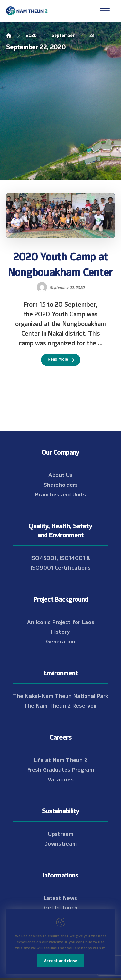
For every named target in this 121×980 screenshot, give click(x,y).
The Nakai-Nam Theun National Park (61, 695)
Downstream (60, 843)
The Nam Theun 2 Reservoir (60, 705)
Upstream (61, 833)
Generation (61, 641)
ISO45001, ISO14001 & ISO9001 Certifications (60, 562)
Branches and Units (60, 494)
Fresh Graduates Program (61, 769)
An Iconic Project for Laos (61, 622)
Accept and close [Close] (60, 960)
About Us (60, 475)
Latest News (60, 897)
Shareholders (61, 484)
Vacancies (61, 779)
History (60, 631)
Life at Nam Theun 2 (61, 759)
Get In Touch (61, 907)
